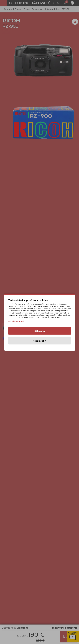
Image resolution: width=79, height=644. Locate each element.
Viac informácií (16, 321)
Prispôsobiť (40, 341)
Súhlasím (40, 331)
